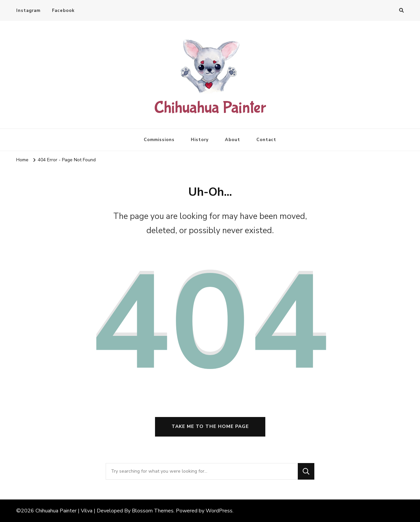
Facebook (63, 11)
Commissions (159, 140)
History (200, 140)
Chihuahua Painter (210, 108)
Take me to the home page (210, 426)
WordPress (219, 511)
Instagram (28, 11)
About (233, 140)
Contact (266, 140)
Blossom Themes (153, 511)
